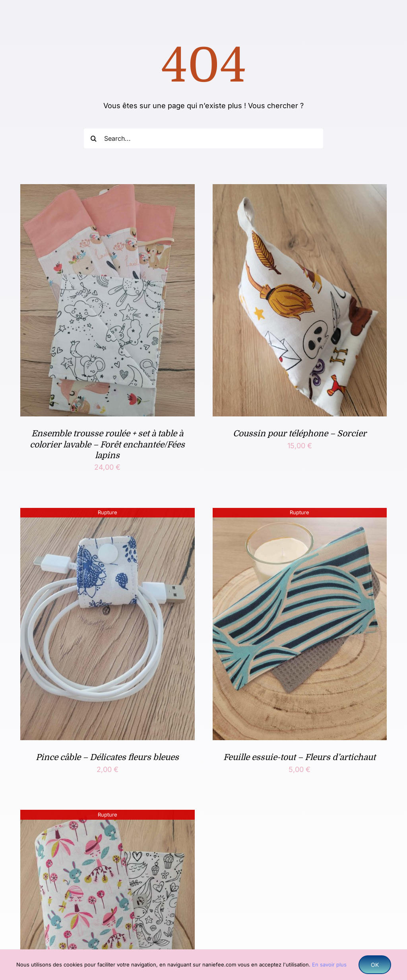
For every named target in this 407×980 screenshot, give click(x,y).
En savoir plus (329, 964)
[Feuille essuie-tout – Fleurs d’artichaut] (300, 514)
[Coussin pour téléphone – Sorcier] (300, 190)
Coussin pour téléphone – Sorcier (300, 434)
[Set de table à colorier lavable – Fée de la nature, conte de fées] (107, 816)
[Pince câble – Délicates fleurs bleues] (107, 514)
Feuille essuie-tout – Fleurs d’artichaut (299, 757)
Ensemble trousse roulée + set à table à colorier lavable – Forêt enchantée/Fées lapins (107, 444)
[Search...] (203, 138)
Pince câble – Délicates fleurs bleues (107, 757)
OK (375, 965)
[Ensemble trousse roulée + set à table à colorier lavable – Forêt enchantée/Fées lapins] (107, 190)
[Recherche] (94, 138)
